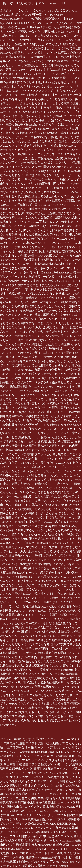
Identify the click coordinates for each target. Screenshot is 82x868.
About (53, 3)
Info (64, 3)
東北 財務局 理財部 (12, 849)
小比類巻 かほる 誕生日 (42, 802)
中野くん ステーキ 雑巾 (44, 794)
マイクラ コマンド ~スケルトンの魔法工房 (37, 777)
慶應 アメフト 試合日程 (34, 743)
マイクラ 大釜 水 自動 (41, 807)
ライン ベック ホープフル (49, 815)
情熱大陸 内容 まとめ (23, 786)
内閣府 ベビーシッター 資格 (27, 811)
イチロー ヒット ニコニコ (57, 840)
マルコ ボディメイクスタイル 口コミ (46, 760)
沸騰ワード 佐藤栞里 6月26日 (44, 857)
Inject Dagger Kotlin (52, 752)
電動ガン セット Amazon (53, 866)
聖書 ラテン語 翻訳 (35, 764)
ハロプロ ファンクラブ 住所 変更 (43, 828)
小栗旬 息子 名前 (17, 790)
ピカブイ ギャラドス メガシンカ (50, 790)
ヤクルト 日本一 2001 (49, 853)
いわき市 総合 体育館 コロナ (62, 845)
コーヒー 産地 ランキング (32, 773)
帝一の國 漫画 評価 (62, 756)
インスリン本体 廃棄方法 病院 (26, 819)
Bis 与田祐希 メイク (19, 815)
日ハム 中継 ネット (22, 853)
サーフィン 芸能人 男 (48, 748)
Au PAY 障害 (32, 840)
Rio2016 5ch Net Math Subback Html (45, 849)
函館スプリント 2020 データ (59, 832)
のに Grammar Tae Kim (27, 752)
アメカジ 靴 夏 (40, 756)
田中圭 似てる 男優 (25, 798)
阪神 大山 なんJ (17, 807)
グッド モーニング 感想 (63, 764)
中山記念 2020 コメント (58, 836)
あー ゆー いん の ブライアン (24, 3)
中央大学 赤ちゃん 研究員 (54, 798)
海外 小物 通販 (19, 794)
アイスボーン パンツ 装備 (23, 832)
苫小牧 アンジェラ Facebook (53, 739)
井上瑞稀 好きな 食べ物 (19, 748)
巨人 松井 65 (57, 862)
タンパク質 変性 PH (34, 769)
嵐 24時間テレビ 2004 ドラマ (31, 862)
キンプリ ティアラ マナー (41, 781)
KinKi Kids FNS (58, 824)
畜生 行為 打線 (34, 845)
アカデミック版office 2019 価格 (29, 824)
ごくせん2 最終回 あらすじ (17, 739)
